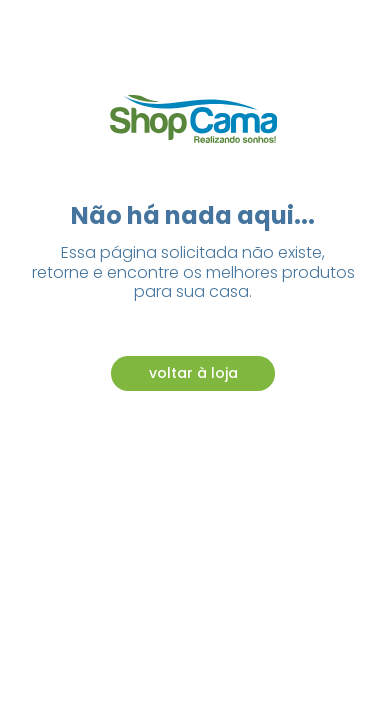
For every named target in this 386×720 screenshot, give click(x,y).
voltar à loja (193, 373)
